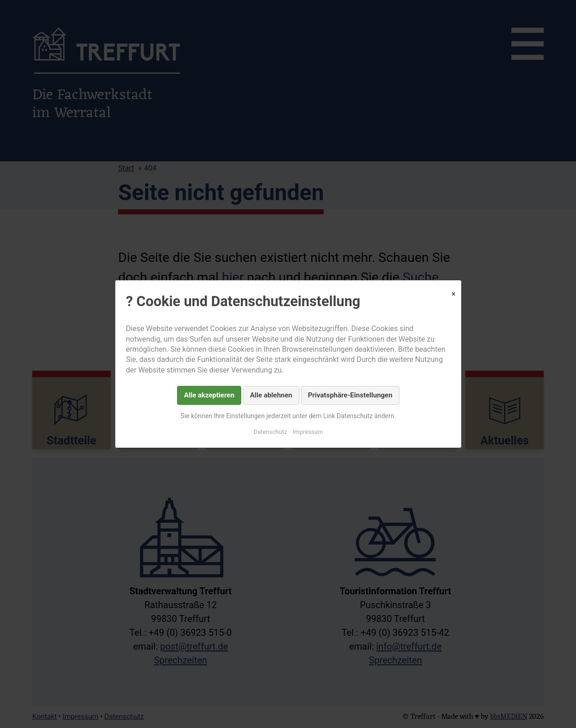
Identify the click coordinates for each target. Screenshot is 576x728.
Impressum (307, 432)
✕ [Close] (453, 294)
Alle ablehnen (271, 395)
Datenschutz (270, 432)
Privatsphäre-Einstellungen (350, 395)
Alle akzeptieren (209, 395)
